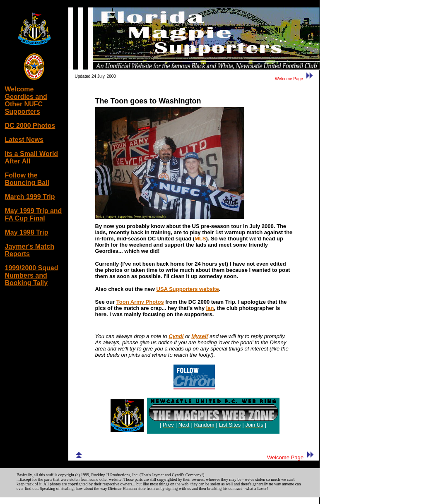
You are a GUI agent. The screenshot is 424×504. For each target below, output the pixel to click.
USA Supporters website (188, 289)
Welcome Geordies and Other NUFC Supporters (26, 100)
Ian (210, 308)
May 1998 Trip (27, 232)
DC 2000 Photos (30, 126)
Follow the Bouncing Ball (27, 179)
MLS (200, 239)
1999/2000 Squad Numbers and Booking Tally (32, 275)
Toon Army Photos (140, 302)
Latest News (24, 140)
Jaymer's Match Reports (30, 250)
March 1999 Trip (30, 197)
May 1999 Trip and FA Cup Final (34, 215)
